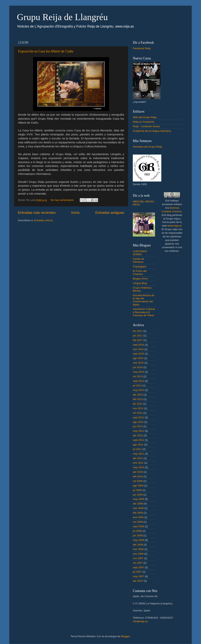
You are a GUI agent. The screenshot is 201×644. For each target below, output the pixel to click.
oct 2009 (138, 481)
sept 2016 (138, 345)
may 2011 (138, 454)
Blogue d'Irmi (140, 279)
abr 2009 (138, 504)
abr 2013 (138, 395)
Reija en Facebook (144, 122)
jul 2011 (137, 449)
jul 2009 (137, 490)
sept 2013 (138, 381)
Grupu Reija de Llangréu (62, 17)
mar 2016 (138, 349)
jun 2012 (138, 426)
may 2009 (138, 499)
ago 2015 (138, 358)
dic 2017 (138, 331)
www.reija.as (175, 226)
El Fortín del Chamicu (140, 273)
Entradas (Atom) (44, 220)
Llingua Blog (140, 283)
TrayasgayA (140, 266)
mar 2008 (138, 549)
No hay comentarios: (63, 200)
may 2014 (138, 372)
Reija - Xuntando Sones (146, 126)
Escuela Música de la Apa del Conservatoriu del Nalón (144, 300)
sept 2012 (138, 417)
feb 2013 (138, 399)
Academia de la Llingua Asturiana (152, 131)
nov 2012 (138, 408)
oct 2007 (138, 563)
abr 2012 (138, 435)
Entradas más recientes (37, 213)
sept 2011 (138, 440)
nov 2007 (138, 558)
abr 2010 (138, 472)
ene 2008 (138, 554)
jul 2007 (137, 572)
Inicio (75, 213)
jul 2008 (137, 531)
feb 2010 (138, 476)
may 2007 (138, 576)
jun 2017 (138, 336)
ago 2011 (138, 445)
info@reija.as (140, 621)
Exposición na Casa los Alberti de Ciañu (46, 51)
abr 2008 (138, 545)
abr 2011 (138, 458)
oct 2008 (138, 522)
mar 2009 (138, 508)
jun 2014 (138, 367)
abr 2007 (138, 581)
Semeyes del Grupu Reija (147, 147)
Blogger (125, 636)
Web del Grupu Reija (145, 117)
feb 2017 (138, 340)
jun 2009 (138, 495)
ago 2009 (138, 486)
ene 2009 (138, 517)
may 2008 (138, 540)
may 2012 (138, 431)
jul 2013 (137, 386)
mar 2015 (138, 363)
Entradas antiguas (110, 213)
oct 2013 (138, 376)
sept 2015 (138, 354)
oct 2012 (138, 413)
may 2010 (138, 467)
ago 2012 (138, 422)
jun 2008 (138, 535)
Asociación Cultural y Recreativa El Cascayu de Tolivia (144, 312)
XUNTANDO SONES (140, 253)
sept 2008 (138, 526)
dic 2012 (138, 404)
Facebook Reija (142, 48)
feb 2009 (138, 513)
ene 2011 (138, 463)
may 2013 (138, 390)
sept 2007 (138, 567)
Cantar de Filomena (138, 260)
